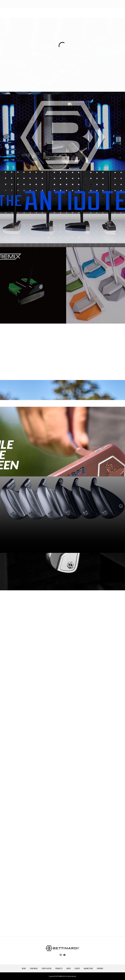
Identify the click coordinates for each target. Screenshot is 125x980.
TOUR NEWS (34, 968)
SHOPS (69, 968)
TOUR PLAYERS (46, 968)
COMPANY (100, 968)
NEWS (24, 968)
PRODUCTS (59, 968)
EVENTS (77, 968)
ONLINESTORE (88, 968)
